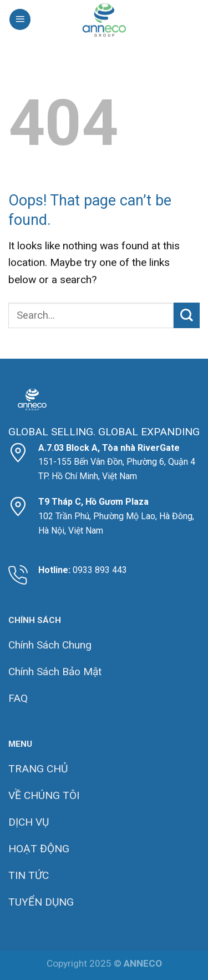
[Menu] (20, 20)
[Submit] (187, 316)
